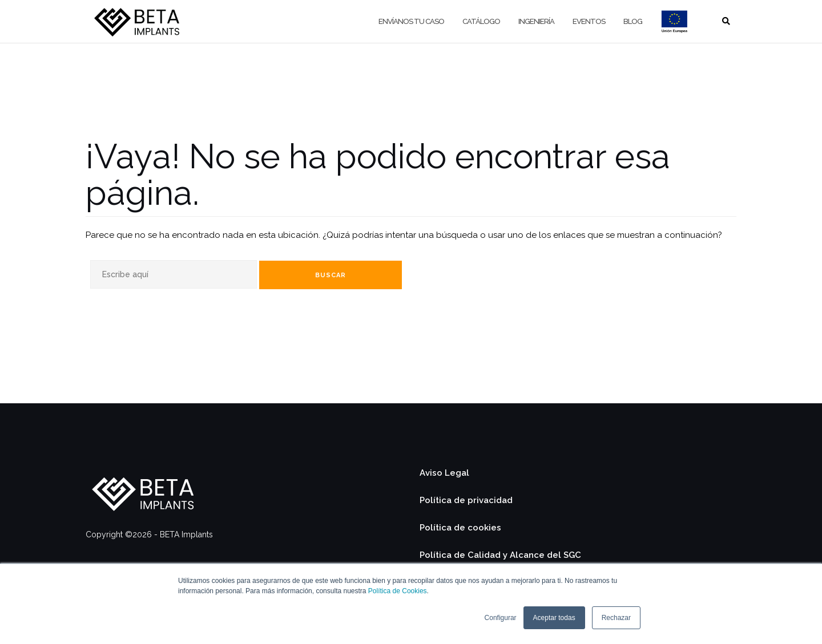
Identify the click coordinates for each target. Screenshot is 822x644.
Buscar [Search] (331, 275)
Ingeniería (536, 21)
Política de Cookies (398, 591)
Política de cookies (460, 528)
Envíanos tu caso (411, 21)
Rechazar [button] (616, 618)
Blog (633, 21)
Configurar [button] (501, 618)
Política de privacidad (466, 500)
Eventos (589, 21)
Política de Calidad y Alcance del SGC (500, 555)
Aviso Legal (444, 473)
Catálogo (481, 21)
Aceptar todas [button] (554, 618)
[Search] (174, 274)
